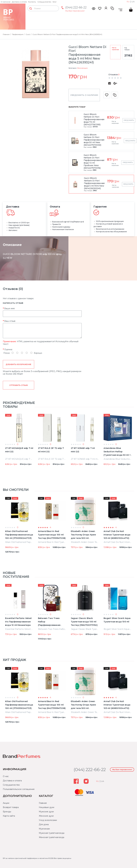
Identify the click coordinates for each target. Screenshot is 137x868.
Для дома (44, 824)
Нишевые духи (46, 807)
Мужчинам (44, 829)
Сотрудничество (44, 2)
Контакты (32, 2)
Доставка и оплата (19, 2)
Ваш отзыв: (10, 321)
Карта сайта (9, 816)
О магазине (6, 2)
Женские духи (82, 68)
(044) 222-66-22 (76, 7)
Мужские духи (46, 812)
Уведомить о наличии (84, 95)
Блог (55, 2)
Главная (43, 803)
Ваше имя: (10, 308)
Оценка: (8, 349)
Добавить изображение (19, 364)
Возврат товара (11, 807)
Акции (6, 803)
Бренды (7, 812)
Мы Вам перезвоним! (75, 11)
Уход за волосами (48, 820)
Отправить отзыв (18, 385)
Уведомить (129, 120)
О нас (6, 776)
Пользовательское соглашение (19, 789)
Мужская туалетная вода (51, 833)
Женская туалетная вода (51, 837)
